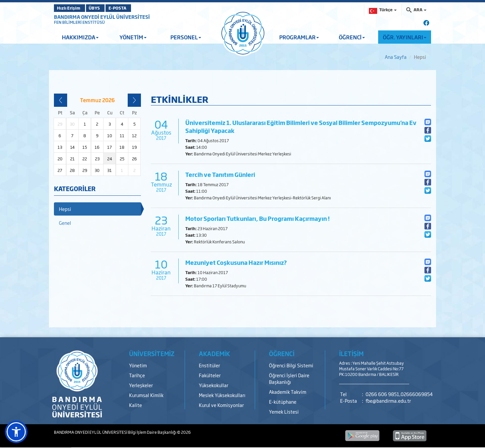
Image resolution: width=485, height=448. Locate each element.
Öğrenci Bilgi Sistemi (291, 365)
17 (110, 147)
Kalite (135, 405)
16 (97, 147)
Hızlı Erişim (70, 8)
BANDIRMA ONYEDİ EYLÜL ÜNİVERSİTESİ (102, 17)
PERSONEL (186, 37)
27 (60, 170)
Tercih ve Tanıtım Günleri (220, 174)
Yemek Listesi (284, 411)
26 (134, 159)
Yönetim (138, 365)
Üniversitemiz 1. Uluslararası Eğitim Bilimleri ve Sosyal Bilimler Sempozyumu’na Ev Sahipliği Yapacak (301, 126)
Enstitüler (209, 365)
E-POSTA (133, 8)
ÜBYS (103, 8)
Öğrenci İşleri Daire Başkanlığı (289, 378)
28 (72, 170)
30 (97, 170)
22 (85, 159)
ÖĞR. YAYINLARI (405, 37)
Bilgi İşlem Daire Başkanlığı (153, 432)
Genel (65, 223)
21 (72, 159)
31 (110, 170)
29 (85, 170)
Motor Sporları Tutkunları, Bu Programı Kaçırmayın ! (258, 218)
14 (72, 147)
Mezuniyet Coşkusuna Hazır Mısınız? (236, 262)
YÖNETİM (133, 37)
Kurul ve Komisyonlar (221, 405)
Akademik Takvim (288, 392)
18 (122, 147)
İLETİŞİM (351, 353)
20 (60, 159)
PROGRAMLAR (299, 37)
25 (122, 159)
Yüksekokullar (214, 385)
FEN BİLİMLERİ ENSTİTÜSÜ (79, 22)
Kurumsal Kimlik (146, 395)
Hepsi (65, 209)
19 (134, 147)
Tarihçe (137, 375)
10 (110, 136)
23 (97, 159)
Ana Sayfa (396, 57)
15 (85, 147)
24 (110, 159)
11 (122, 136)
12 (134, 136)
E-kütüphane (283, 402)
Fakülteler (210, 375)
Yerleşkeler (141, 385)
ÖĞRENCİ (352, 37)
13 (60, 147)
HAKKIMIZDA (80, 37)
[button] (16, 432)
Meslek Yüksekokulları (222, 395)
